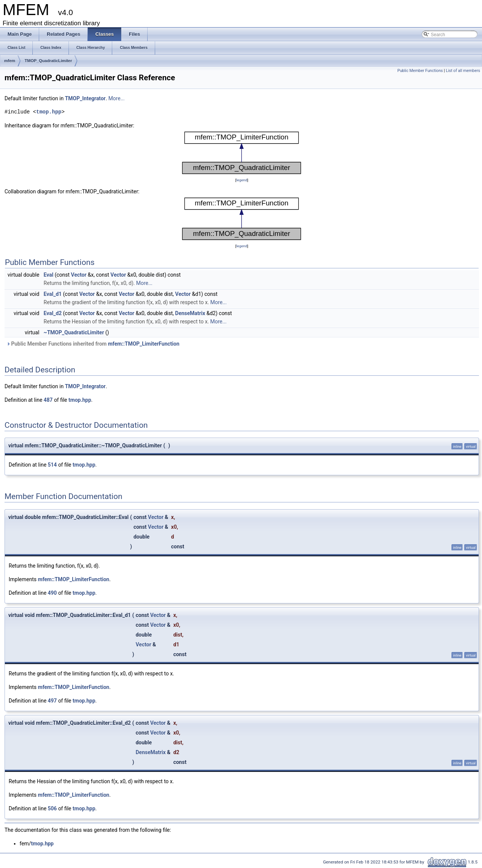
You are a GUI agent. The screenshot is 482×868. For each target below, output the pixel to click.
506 (52, 808)
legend (242, 180)
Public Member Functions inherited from (93, 344)
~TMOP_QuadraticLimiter (74, 332)
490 (52, 593)
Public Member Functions (420, 71)
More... (117, 98)
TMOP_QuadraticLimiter (48, 61)
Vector (79, 275)
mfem (10, 61)
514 (52, 465)
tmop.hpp (49, 112)
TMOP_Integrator (85, 98)
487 (48, 400)
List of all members (463, 71)
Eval (49, 275)
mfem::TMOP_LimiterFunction (144, 344)
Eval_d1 (53, 294)
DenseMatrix (190, 313)
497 (52, 701)
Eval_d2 (53, 313)
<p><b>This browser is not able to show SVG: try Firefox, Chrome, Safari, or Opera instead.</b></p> (242, 153)
